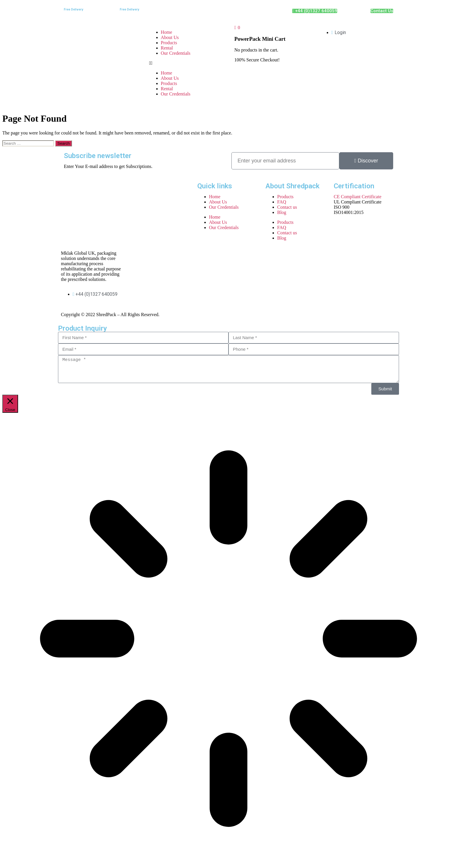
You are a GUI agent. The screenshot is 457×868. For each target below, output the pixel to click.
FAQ (282, 202)
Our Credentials (176, 53)
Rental (167, 48)
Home (167, 32)
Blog (282, 212)
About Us (170, 37)
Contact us (287, 207)
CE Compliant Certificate (358, 197)
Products (169, 43)
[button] (186, 63)
